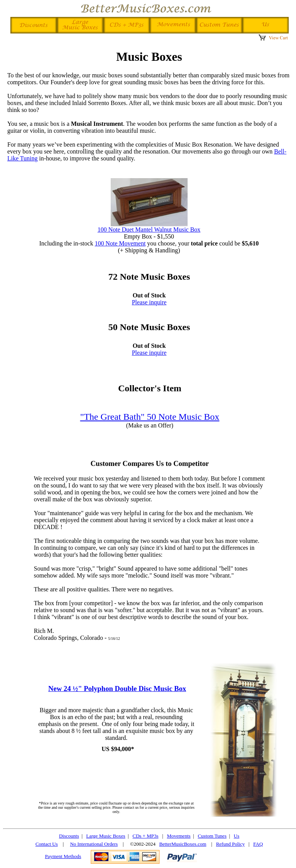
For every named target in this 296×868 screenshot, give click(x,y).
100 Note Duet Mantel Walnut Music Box (149, 230)
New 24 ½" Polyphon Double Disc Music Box (117, 689)
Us (236, 836)
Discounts (69, 836)
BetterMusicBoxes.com (183, 844)
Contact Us (47, 844)
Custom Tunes (212, 836)
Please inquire (149, 302)
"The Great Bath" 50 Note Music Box (150, 417)
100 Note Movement (120, 243)
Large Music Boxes (106, 836)
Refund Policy (230, 844)
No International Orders (94, 844)
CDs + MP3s (146, 836)
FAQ (258, 844)
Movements (179, 836)
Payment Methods (63, 856)
